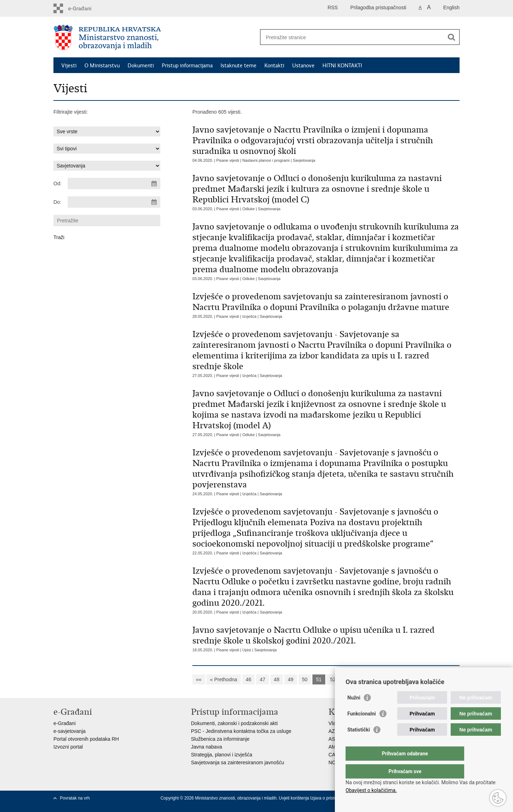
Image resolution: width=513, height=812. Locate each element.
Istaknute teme (239, 66)
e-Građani (64, 723)
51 (319, 679)
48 (277, 679)
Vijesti (69, 66)
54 (361, 679)
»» (421, 679)
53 (347, 679)
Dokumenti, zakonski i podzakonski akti (234, 723)
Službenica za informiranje (220, 739)
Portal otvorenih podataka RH (86, 739)
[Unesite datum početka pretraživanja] (114, 183)
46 (249, 679)
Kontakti (274, 66)
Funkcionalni (362, 728)
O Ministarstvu (102, 66)
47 (263, 679)
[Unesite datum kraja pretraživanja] (114, 202)
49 (291, 679)
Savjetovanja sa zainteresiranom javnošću (237, 762)
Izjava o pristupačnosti (331, 798)
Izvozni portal (68, 747)
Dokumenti (141, 66)
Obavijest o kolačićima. (371, 790)
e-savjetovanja (69, 731)
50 (305, 679)
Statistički (359, 744)
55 (375, 679)
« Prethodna (223, 679)
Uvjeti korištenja (295, 798)
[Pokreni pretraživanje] (451, 37)
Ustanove (303, 66)
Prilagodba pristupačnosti (378, 7)
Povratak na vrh (75, 798)
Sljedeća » (398, 679)
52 (333, 679)
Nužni (354, 712)
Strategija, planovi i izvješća (222, 755)
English (451, 7)
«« (199, 679)
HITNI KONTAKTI (342, 66)
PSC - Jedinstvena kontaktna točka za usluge (241, 731)
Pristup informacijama (187, 66)
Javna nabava (206, 747)
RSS (333, 7)
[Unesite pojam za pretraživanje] (352, 37)
